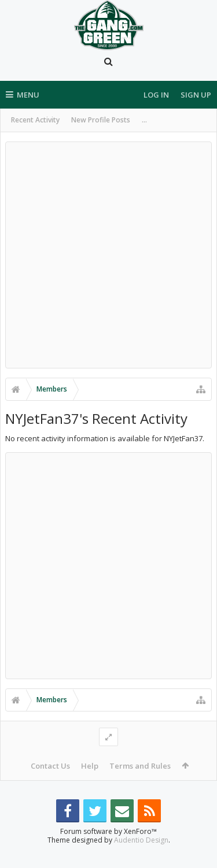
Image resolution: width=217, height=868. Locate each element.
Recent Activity (35, 120)
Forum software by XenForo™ (108, 850)
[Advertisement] (108, 255)
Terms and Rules (140, 766)
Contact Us (50, 766)
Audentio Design (141, 858)
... (144, 120)
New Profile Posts (101, 120)
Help (90, 766)
